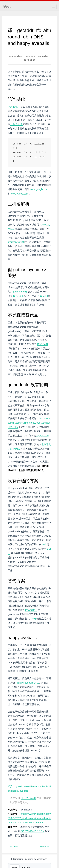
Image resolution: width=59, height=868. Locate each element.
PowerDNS (31, 610)
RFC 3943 (19, 296)
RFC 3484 (43, 344)
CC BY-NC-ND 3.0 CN (32, 831)
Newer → (45, 847)
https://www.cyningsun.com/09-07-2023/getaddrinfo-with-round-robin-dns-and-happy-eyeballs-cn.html (29, 818)
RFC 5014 (42, 296)
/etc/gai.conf (43, 436)
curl (44, 544)
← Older (14, 847)
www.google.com (39, 189)
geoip (34, 619)
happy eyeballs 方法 (28, 683)
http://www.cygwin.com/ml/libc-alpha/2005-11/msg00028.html (29, 423)
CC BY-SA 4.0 (28, 798)
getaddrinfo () (20, 292)
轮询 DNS (13, 107)
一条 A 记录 (16, 124)
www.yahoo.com (20, 194)
